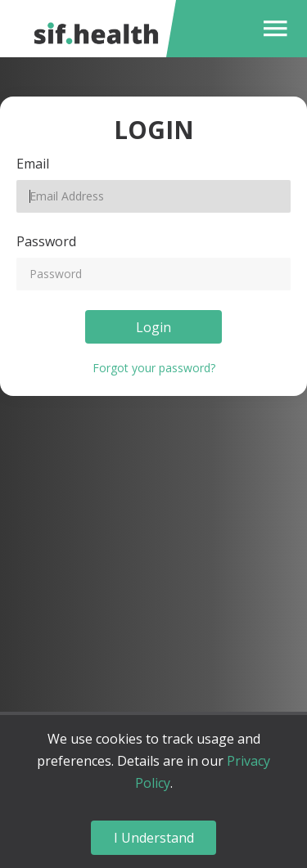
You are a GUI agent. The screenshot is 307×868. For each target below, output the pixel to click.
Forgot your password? (154, 368)
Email (33, 164)
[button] (271, 29)
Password (46, 241)
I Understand (154, 838)
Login (153, 327)
